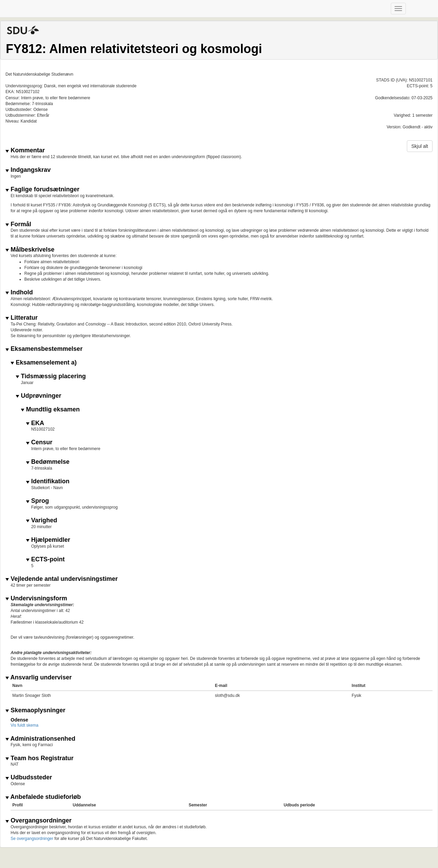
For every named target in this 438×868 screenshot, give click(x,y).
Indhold (19, 292)
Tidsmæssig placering (51, 376)
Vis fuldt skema (24, 725)
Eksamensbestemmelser (44, 349)
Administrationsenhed (40, 739)
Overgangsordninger (38, 821)
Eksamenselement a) (44, 363)
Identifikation (48, 481)
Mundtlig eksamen (50, 410)
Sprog (37, 501)
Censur (39, 442)
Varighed (42, 520)
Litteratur (22, 318)
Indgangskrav (28, 170)
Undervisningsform (36, 598)
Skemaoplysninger (35, 710)
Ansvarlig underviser (38, 678)
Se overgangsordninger (32, 839)
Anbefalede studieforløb (43, 797)
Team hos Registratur (40, 758)
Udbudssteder (29, 777)
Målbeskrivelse (30, 250)
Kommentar (25, 150)
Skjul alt (420, 146)
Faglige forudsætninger (42, 189)
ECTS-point (45, 559)
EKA (35, 423)
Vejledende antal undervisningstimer (62, 579)
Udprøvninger (38, 396)
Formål (18, 224)
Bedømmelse (48, 462)
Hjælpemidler (48, 540)
